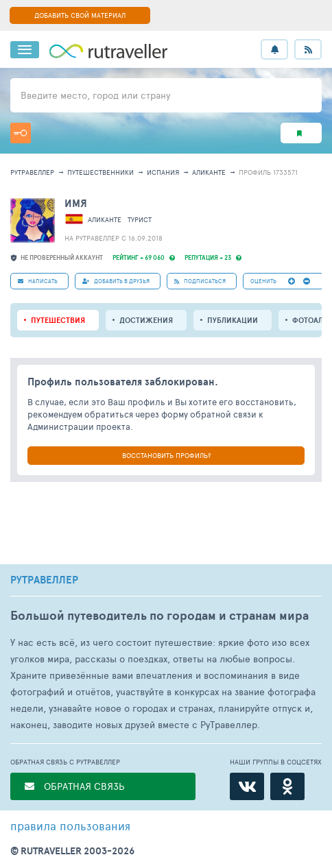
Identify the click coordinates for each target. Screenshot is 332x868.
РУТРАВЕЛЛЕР (44, 580)
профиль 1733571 (268, 172)
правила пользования (70, 825)
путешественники (100, 172)
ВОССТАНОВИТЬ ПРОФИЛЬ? (166, 455)
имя (76, 203)
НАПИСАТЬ (38, 281)
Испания (163, 172)
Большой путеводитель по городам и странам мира (159, 615)
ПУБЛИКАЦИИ (233, 320)
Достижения (146, 320)
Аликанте (209, 172)
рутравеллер (32, 172)
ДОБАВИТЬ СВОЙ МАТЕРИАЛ (80, 15)
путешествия (58, 320)
